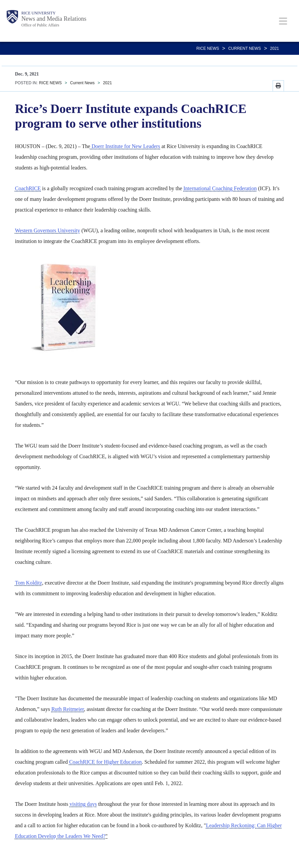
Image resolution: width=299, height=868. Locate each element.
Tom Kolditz (29, 583)
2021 (274, 48)
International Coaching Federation (220, 188)
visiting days (83, 804)
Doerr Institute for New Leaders (125, 146)
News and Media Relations (54, 19)
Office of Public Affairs (40, 25)
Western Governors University (48, 230)
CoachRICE (28, 188)
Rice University (38, 13)
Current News (245, 48)
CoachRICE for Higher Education (105, 762)
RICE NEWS (208, 48)
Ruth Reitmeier (68, 709)
